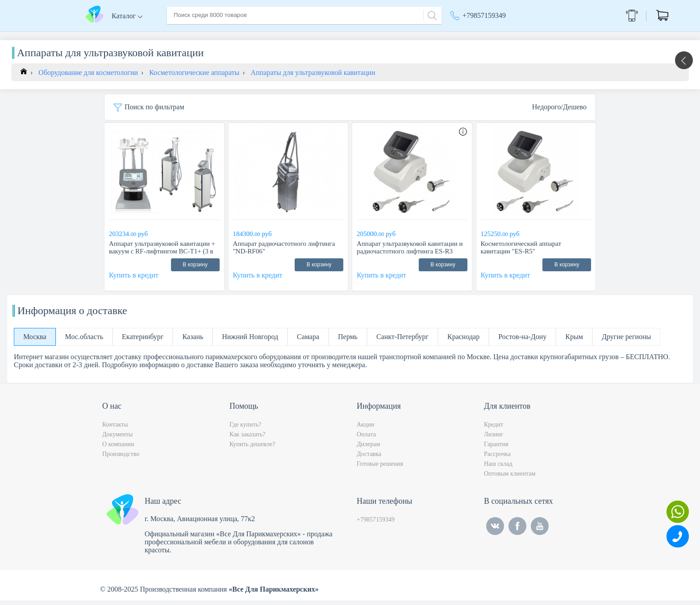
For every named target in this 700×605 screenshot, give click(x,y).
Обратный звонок (581, 15)
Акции (465, 36)
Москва (513, 36)
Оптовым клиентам (510, 478)
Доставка (263, 35)
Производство (121, 458)
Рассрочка (497, 458)
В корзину (195, 269)
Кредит (494, 429)
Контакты (335, 35)
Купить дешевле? (252, 449)
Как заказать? (247, 439)
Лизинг (494, 439)
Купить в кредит (134, 280)
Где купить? (245, 429)
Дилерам (368, 449)
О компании (220, 35)
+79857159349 (484, 15)
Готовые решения (380, 468)
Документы (117, 439)
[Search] (431, 15)
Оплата (298, 35)
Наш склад (498, 468)
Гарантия (496, 449)
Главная (179, 35)
